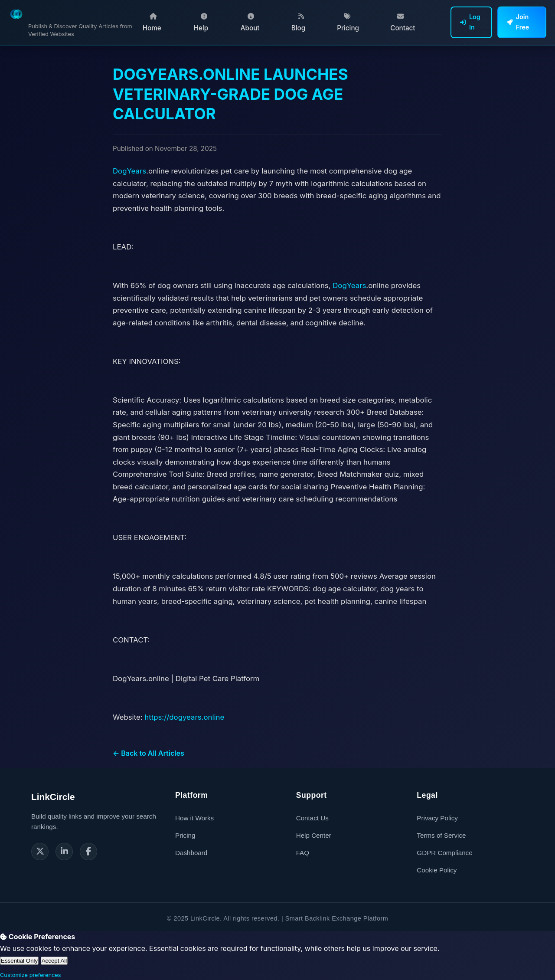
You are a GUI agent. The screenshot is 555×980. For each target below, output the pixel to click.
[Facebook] (88, 852)
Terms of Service (441, 835)
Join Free (518, 22)
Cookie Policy (437, 870)
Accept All (54, 961)
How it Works (194, 818)
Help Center (314, 835)
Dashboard (191, 853)
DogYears (129, 171)
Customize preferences (31, 975)
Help (201, 23)
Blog (298, 23)
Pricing (348, 23)
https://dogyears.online (184, 717)
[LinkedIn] (64, 852)
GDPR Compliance (444, 853)
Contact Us (312, 818)
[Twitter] (40, 852)
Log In (470, 22)
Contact (403, 23)
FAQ (303, 853)
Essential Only (19, 961)
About (250, 23)
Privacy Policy (437, 818)
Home (152, 23)
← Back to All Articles (149, 753)
